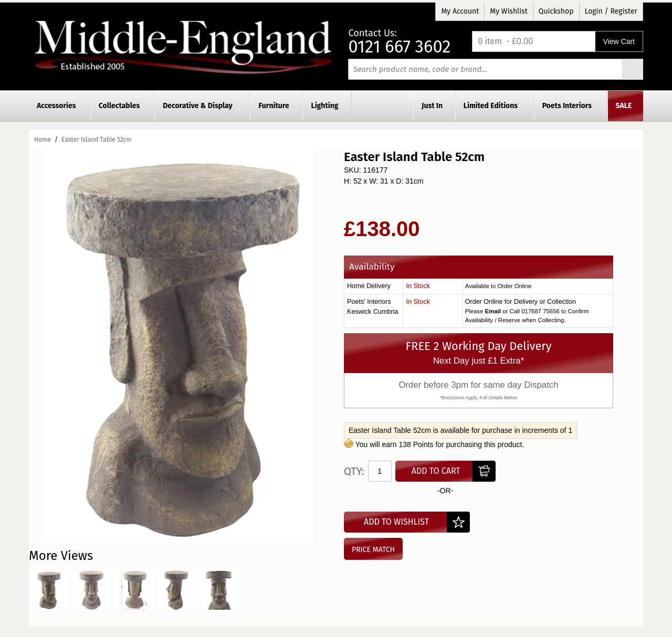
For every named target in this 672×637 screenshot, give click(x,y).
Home (43, 140)
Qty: (354, 471)
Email (493, 311)
